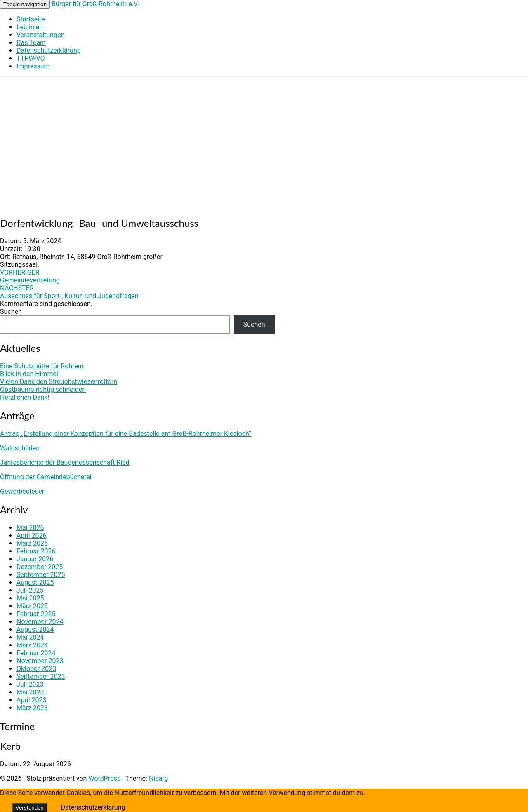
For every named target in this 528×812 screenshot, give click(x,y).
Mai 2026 (30, 528)
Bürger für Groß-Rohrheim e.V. (95, 4)
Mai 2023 (30, 692)
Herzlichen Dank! (25, 397)
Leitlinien (30, 27)
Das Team (31, 43)
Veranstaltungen (40, 35)
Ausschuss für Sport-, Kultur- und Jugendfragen (69, 292)
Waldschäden (20, 448)
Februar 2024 (36, 653)
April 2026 (32, 535)
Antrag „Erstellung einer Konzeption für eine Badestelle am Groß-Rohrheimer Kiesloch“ (126, 434)
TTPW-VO (31, 58)
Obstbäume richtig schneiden (43, 390)
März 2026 (32, 543)
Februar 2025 (36, 614)
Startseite (31, 19)
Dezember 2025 (40, 567)
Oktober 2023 (36, 669)
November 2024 (40, 622)
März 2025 (32, 606)
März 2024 (32, 645)
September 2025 (41, 575)
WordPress (104, 778)
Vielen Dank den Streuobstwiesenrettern (59, 382)
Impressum (33, 66)
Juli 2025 (30, 590)
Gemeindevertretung (30, 276)
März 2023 (32, 708)
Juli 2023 (30, 684)
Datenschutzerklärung (49, 51)
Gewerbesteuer (22, 491)
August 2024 (35, 630)
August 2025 (35, 583)
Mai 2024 (30, 637)
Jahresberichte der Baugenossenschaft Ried (65, 462)
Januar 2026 (35, 559)
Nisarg (159, 778)
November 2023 (40, 661)
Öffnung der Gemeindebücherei (46, 477)
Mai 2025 (30, 598)
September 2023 (41, 677)
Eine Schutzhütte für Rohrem (42, 366)
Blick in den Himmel (29, 374)
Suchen (11, 312)
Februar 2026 (36, 551)
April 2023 (32, 700)
